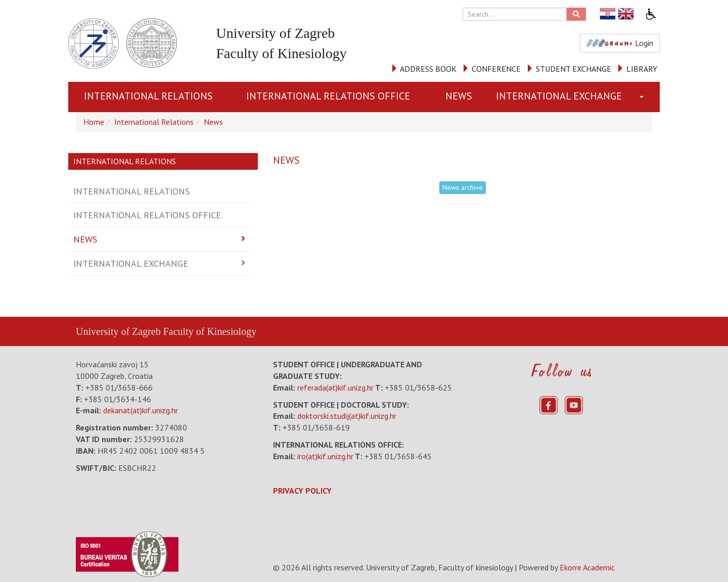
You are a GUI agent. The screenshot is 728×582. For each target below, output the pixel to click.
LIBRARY (642, 69)
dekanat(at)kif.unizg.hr (141, 410)
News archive (463, 187)
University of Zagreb (118, 331)
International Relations (148, 96)
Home (94, 122)
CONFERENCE (496, 69)
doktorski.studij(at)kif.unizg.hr (347, 416)
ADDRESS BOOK (428, 69)
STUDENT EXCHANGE (574, 69)
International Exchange (559, 96)
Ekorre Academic (587, 567)
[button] (644, 97)
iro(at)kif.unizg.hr (325, 456)
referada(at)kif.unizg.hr (335, 387)
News (459, 96)
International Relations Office (328, 96)
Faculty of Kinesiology (210, 331)
